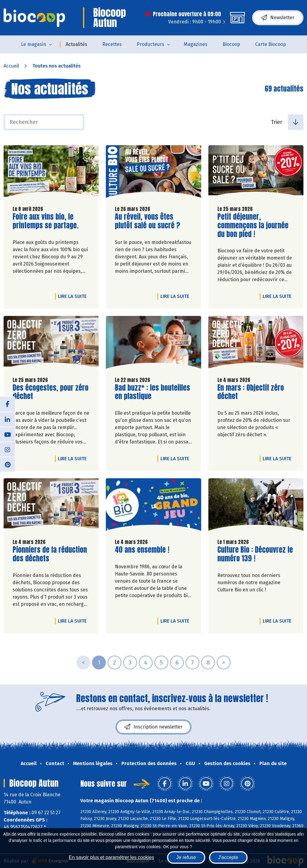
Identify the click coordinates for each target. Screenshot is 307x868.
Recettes (112, 44)
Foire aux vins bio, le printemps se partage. (47, 221)
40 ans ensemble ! (142, 550)
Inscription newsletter (153, 727)
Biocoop (231, 44)
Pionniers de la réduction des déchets (50, 554)
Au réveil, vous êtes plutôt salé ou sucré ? (149, 221)
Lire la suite (74, 296)
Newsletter (278, 18)
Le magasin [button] (34, 44)
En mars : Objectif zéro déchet (252, 392)
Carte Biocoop (271, 44)
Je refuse (186, 857)
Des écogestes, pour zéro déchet (51, 392)
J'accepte (228, 857)
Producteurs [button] (151, 44)
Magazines (196, 44)
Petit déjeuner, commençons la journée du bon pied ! (253, 225)
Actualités (76, 44)
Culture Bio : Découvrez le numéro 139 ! (255, 554)
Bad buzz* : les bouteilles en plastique (152, 392)
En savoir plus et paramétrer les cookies (111, 857)
